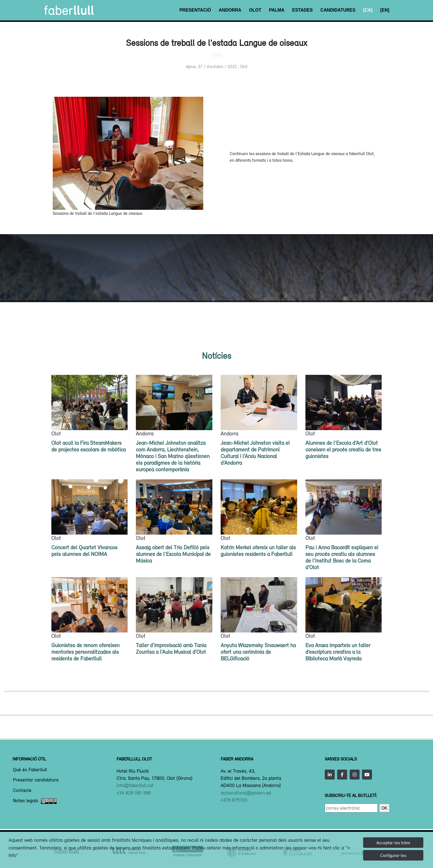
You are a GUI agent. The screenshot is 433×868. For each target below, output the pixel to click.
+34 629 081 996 (134, 793)
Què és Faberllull (30, 770)
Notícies (216, 356)
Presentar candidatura (36, 780)
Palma (277, 10)
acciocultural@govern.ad (246, 793)
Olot (255, 10)
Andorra (230, 10)
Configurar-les (393, 855)
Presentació (195, 10)
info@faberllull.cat (135, 785)
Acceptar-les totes (393, 843)
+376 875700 (234, 800)
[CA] (368, 10)
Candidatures (338, 10)
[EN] (385, 10)
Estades (302, 10)
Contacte (22, 791)
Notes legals (35, 801)
